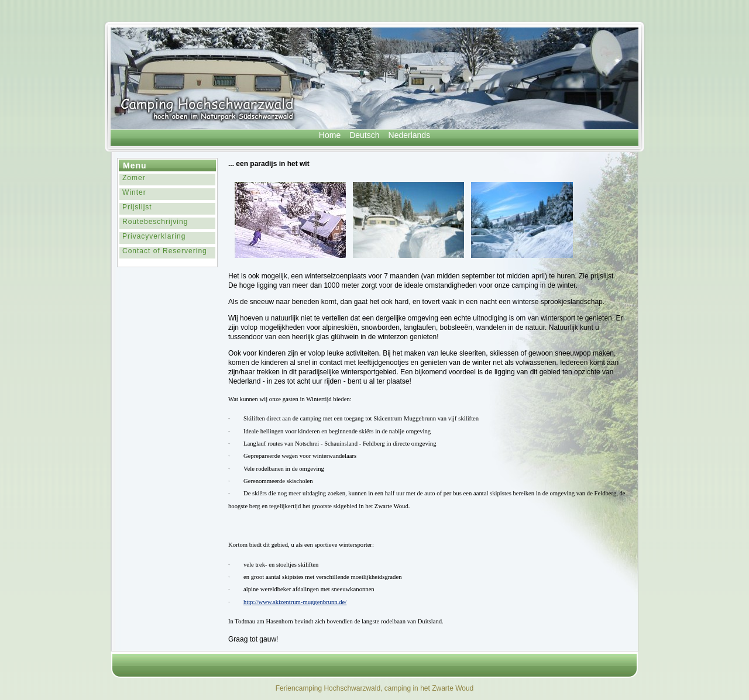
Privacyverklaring (154, 236)
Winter (134, 192)
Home (330, 135)
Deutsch (364, 135)
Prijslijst (137, 207)
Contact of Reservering (165, 251)
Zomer (134, 178)
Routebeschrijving (155, 222)
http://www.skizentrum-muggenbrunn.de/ (295, 602)
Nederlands (410, 135)
